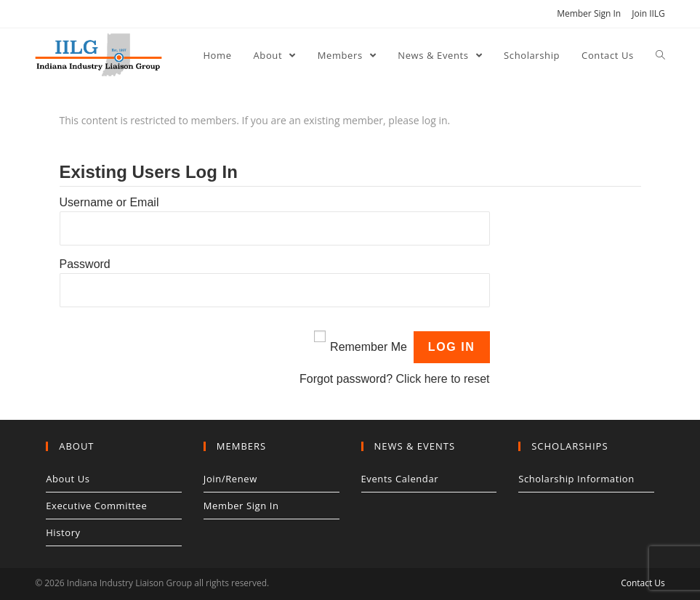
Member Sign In (589, 13)
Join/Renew (230, 479)
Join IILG (648, 13)
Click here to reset (443, 379)
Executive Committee (96, 506)
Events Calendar (400, 479)
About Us (68, 479)
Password (85, 264)
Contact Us (643, 583)
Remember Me (369, 347)
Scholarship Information (576, 479)
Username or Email (109, 202)
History (63, 532)
